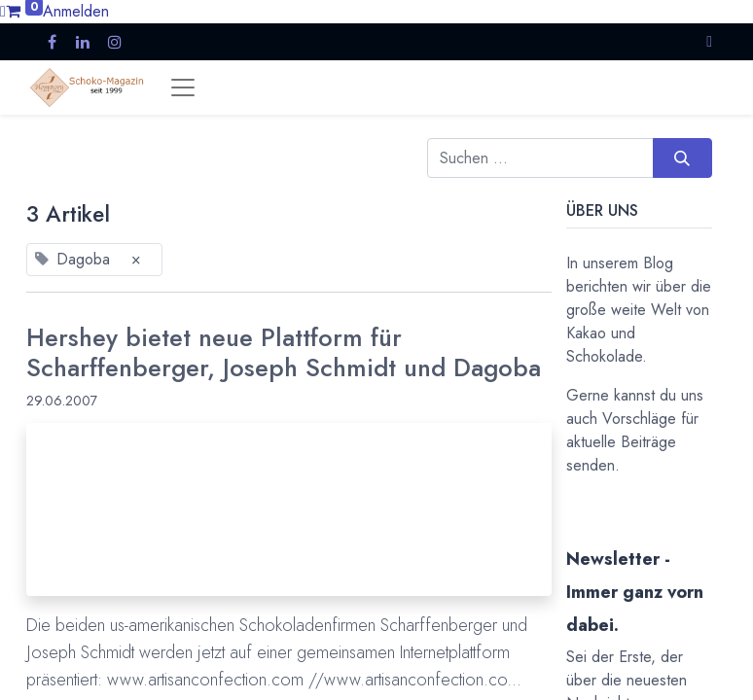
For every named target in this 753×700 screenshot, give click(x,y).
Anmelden (76, 11)
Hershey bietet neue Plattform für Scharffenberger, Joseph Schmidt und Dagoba (284, 353)
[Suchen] (682, 157)
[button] (709, 41)
